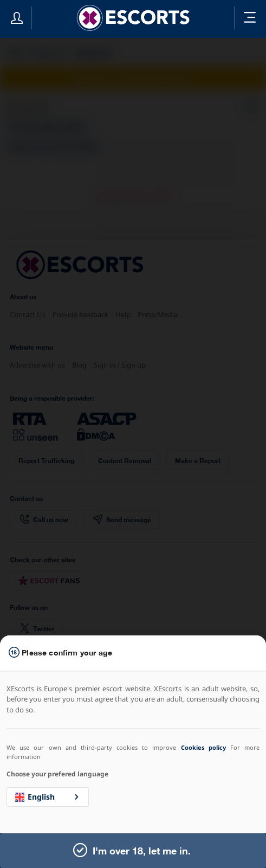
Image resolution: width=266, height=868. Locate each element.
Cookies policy (203, 747)
